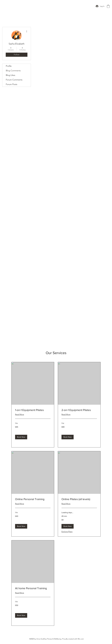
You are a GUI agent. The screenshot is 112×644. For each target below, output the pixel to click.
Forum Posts (12, 84)
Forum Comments (14, 80)
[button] (108, 6)
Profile (9, 66)
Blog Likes (11, 75)
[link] (33, 410)
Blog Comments (13, 71)
